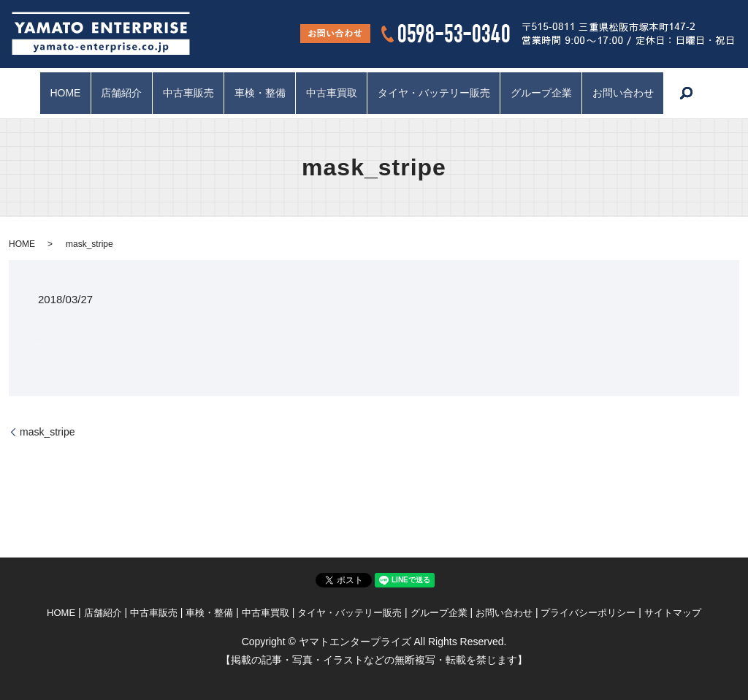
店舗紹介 (117, 93)
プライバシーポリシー (588, 613)
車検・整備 (259, 93)
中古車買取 (332, 93)
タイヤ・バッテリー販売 (437, 93)
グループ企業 (546, 93)
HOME (58, 93)
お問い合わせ (630, 93)
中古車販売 (186, 93)
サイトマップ (673, 613)
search (694, 94)
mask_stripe (47, 432)
